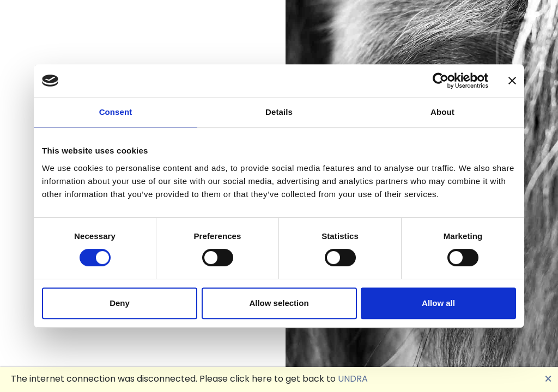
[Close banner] (512, 81)
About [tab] (442, 112)
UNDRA (353, 379)
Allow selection (279, 303)
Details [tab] (279, 112)
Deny (120, 303)
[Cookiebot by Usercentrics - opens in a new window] (441, 81)
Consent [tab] (116, 112)
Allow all (438, 303)
